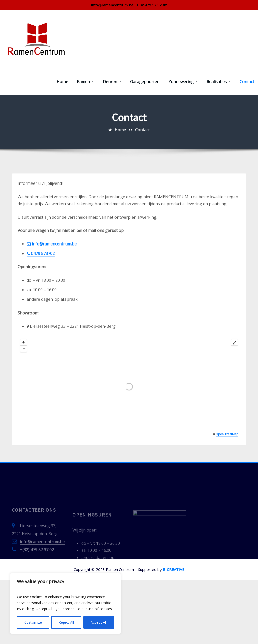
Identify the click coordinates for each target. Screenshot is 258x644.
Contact (247, 82)
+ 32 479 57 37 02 (152, 5)
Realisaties (219, 82)
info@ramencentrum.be (112, 5)
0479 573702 (41, 295)
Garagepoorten (145, 82)
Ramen (85, 82)
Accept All (99, 622)
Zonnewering (183, 82)
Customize (33, 622)
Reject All (66, 622)
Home (62, 82)
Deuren (112, 82)
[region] (66, 604)
